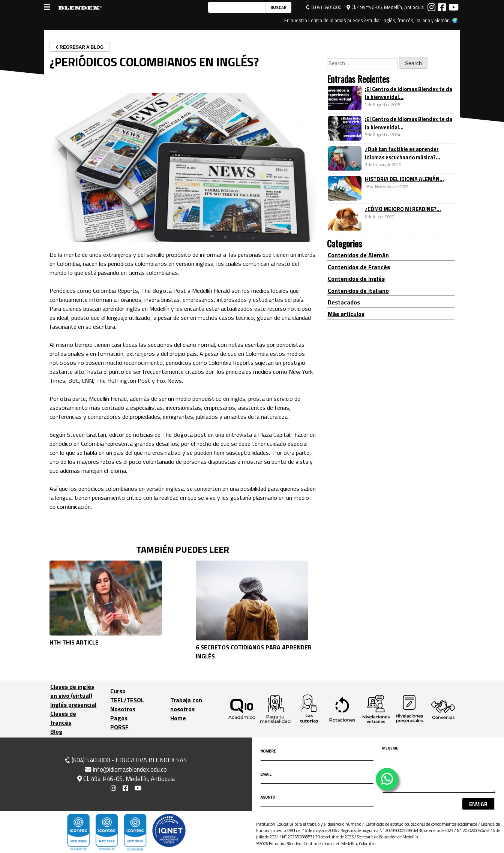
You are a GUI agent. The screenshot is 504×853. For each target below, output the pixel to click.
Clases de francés (63, 718)
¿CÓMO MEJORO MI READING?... (403, 209)
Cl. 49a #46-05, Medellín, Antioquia (385, 7)
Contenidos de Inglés (356, 279)
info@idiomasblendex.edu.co (126, 769)
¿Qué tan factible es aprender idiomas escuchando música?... (403, 153)
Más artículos (346, 314)
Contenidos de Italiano (358, 291)
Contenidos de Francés (359, 267)
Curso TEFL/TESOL (127, 696)
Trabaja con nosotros (186, 705)
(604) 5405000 (323, 7)
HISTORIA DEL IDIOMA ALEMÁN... (404, 179)
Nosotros (123, 709)
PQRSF (119, 727)
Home (178, 718)
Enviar (478, 804)
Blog (56, 732)
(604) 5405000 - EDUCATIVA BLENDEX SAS (125, 760)
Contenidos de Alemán (358, 255)
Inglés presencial (73, 705)
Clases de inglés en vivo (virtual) (72, 691)
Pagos (119, 718)
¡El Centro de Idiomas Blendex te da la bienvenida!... (409, 93)
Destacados (344, 302)
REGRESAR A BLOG (79, 47)
